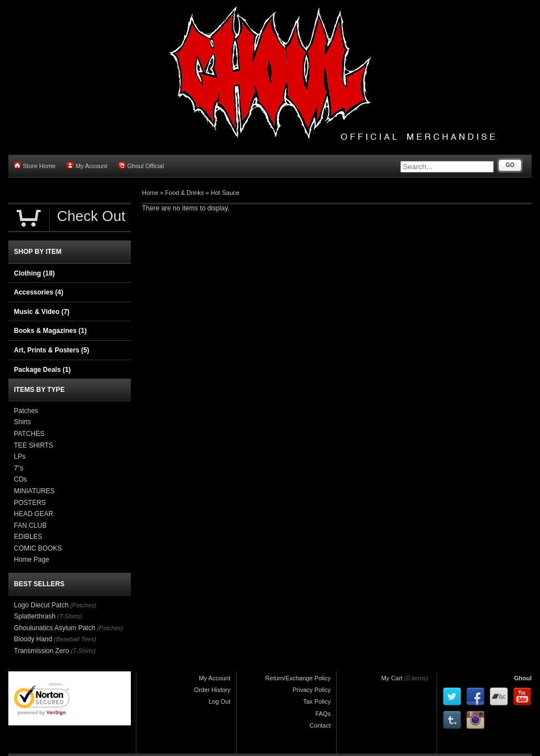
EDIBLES (28, 537)
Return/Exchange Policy (298, 678)
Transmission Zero (41, 651)
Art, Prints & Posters (51, 350)
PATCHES (29, 434)
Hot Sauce (225, 193)
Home (150, 193)
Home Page (31, 559)
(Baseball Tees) (75, 639)
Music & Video (42, 312)
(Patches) (83, 605)
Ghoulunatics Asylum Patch (55, 628)
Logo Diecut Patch (41, 605)
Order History (212, 690)
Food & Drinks (185, 193)
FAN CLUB (30, 526)
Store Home (35, 166)
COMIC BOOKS (38, 548)
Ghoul (523, 678)
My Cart (392, 678)
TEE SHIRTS (33, 445)
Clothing (34, 273)
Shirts (23, 422)
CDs (20, 479)
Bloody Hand (33, 639)
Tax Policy (317, 701)
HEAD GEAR (34, 514)
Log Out (220, 701)
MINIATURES (34, 491)
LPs (20, 456)
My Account (87, 166)
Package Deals (42, 370)
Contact (320, 725)
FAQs (323, 714)
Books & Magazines (50, 331)
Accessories (39, 292)
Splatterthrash (35, 616)
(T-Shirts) (70, 616)
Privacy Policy (312, 690)
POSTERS (30, 503)
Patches (26, 411)
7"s (19, 468)
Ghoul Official (141, 166)
